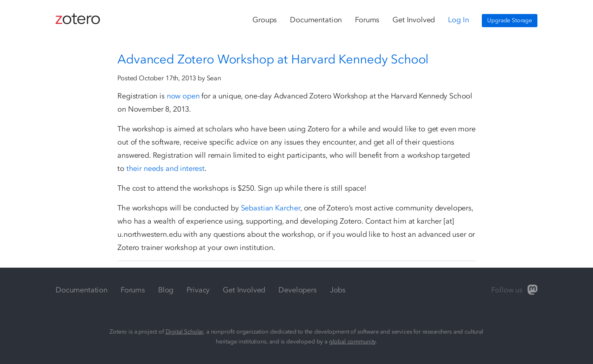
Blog (166, 290)
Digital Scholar (184, 332)
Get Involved (414, 20)
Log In (458, 20)
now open (183, 96)
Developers (297, 290)
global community (352, 342)
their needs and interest (166, 168)
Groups (265, 20)
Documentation (316, 20)
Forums (367, 20)
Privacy (198, 290)
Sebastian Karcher (271, 208)
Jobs (338, 290)
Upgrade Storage (510, 20)
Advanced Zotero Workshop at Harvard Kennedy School (273, 59)
